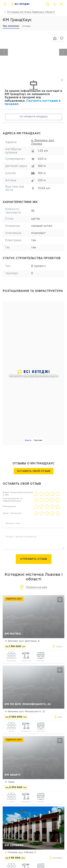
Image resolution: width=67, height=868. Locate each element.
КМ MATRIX (13, 634)
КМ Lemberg (14, 845)
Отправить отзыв (34, 559)
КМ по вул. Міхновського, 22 (28, 704)
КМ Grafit (13, 775)
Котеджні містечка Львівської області (31, 12)
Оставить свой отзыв (34, 471)
